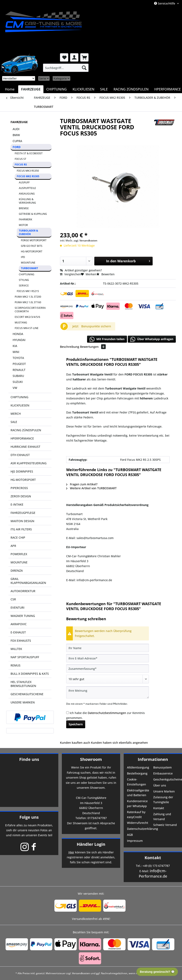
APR (13, 546)
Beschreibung (70, 347)
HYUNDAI (19, 340)
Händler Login (91, 844)
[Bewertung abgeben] (108, 679)
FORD (17, 147)
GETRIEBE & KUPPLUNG (33, 214)
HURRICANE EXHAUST (25, 447)
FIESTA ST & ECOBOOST (29, 153)
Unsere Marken (164, 791)
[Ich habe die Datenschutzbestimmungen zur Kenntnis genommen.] (68, 713)
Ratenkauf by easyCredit (136, 814)
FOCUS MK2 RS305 (28, 176)
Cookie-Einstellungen (136, 782)
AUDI (16, 129)
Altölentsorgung (138, 767)
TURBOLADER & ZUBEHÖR (28, 232)
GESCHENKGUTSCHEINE (27, 694)
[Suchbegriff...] (66, 68)
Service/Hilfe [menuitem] (165, 3)
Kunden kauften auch (75, 743)
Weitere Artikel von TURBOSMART (91, 488)
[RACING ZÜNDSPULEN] (131, 89)
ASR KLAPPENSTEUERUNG (29, 463)
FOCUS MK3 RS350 (28, 171)
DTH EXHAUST (20, 455)
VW (15, 388)
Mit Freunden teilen (107, 339)
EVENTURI (17, 608)
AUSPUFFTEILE (27, 188)
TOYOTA (18, 358)
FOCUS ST (20, 159)
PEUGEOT (19, 364)
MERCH (16, 414)
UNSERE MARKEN (23, 702)
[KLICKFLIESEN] (83, 89)
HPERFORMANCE (22, 438)
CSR (13, 599)
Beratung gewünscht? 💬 (157, 972)
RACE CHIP (18, 538)
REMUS (16, 665)
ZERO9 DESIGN (21, 496)
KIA (15, 346)
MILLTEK (16, 649)
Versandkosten (81, 973)
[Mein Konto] (74, 57)
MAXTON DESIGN (22, 521)
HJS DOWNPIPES (22, 471)
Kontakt (159, 808)
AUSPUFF (24, 182)
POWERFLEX (19, 554)
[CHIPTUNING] (57, 89)
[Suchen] (84, 68)
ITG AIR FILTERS (21, 529)
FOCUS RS (21, 165)
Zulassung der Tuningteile (163, 800)
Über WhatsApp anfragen (152, 339)
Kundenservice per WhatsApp (137, 804)
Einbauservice (163, 773)
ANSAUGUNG (27, 194)
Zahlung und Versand (162, 817)
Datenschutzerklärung (140, 829)
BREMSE (24, 208)
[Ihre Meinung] (108, 692)
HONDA (18, 334)
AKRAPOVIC (19, 624)
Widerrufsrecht (138, 823)
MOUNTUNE (28, 263)
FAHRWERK (26, 219)
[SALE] (104, 89)
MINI (16, 352)
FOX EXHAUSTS (21, 641)
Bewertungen (93, 347)
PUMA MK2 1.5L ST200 (28, 297)
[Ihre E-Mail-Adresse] (108, 658)
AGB (130, 835)
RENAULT (19, 370)
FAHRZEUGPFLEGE (23, 513)
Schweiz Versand (165, 825)
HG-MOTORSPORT (32, 251)
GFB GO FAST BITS (32, 246)
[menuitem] (66, 68)
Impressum (135, 841)
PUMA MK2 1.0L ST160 (28, 302)
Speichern (76, 724)
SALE (14, 422)
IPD (23, 257)
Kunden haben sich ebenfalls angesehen (119, 743)
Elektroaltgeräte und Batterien (138, 793)
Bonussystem (162, 767)
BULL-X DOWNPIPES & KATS (30, 674)
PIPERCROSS (19, 488)
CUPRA (17, 141)
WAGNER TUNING (23, 616)
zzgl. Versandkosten (86, 241)
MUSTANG (21, 323)
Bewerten (105, 274)
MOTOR (23, 225)
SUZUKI (18, 382)
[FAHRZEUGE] (31, 89)
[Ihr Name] (108, 648)
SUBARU (18, 376)
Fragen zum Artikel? (82, 484)
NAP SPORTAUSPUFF (25, 657)
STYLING (24, 280)
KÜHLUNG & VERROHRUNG (27, 201)
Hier (71, 852)
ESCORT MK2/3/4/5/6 (27, 317)
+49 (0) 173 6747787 (156, 866)
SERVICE (24, 286)
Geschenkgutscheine (166, 779)
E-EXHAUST (18, 632)
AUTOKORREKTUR (23, 591)
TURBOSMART (29, 268)
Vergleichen (70, 274)
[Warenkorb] (84, 57)
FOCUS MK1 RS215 (28, 291)
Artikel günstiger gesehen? (81, 270)
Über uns (160, 785)
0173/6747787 (97, 818)
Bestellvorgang (137, 773)
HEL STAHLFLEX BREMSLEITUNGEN (23, 684)
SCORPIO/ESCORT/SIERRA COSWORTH (30, 310)
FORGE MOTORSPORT (34, 240)
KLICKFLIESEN (20, 405)
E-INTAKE (17, 504)
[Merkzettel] (64, 57)
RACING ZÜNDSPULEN (26, 430)
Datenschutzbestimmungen (107, 713)
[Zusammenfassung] (108, 669)
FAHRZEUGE (19, 122)
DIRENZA (17, 571)
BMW (16, 135)
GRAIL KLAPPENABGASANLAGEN (28, 581)
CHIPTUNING (27, 274)
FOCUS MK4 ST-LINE (27, 328)
